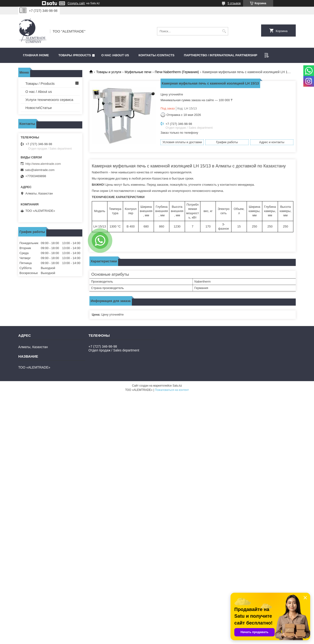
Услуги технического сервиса (49, 100)
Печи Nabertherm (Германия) (177, 72)
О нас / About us (39, 92)
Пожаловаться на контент (172, 390)
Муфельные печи (138, 72)
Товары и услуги (109, 72)
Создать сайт (76, 3)
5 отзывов (234, 3)
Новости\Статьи (39, 108)
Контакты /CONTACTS (156, 55)
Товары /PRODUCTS (75, 55)
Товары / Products (40, 83)
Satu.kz (177, 386)
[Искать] (224, 31)
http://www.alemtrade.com (43, 164)
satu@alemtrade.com (40, 170)
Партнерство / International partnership (220, 55)
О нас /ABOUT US (115, 55)
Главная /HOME (36, 55)
